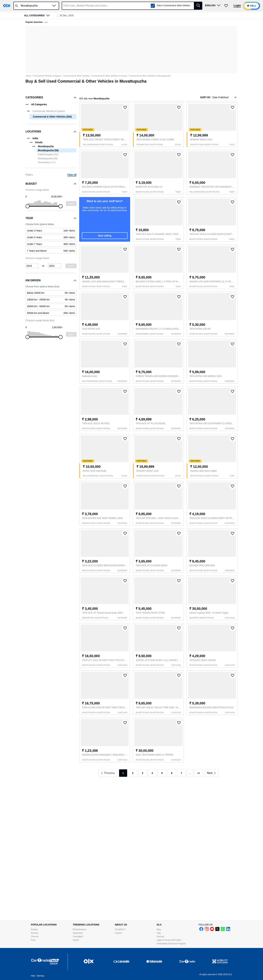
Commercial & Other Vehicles (76, 76)
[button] (54, 6)
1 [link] (123, 773)
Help (159, 933)
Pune (33, 940)
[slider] (28, 206)
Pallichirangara (48, 154)
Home (29, 76)
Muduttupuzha (48, 158)
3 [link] (143, 773)
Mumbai (34, 933)
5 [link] (162, 773)
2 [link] (133, 773)
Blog (159, 929)
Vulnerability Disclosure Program (171, 944)
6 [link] (172, 773)
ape (46, 22)
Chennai (35, 937)
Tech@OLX (120, 929)
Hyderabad (78, 933)
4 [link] (152, 773)
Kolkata (34, 929)
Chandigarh (78, 937)
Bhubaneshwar (80, 929)
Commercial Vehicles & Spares (47, 76)
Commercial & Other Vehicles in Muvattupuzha (150, 76)
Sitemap (160, 937)
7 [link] (181, 773)
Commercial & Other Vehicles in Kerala (109, 76)
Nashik (76, 940)
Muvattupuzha (48, 150)
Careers (118, 933)
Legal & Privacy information (169, 940)
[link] (212, 773)
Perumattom (47, 162)
